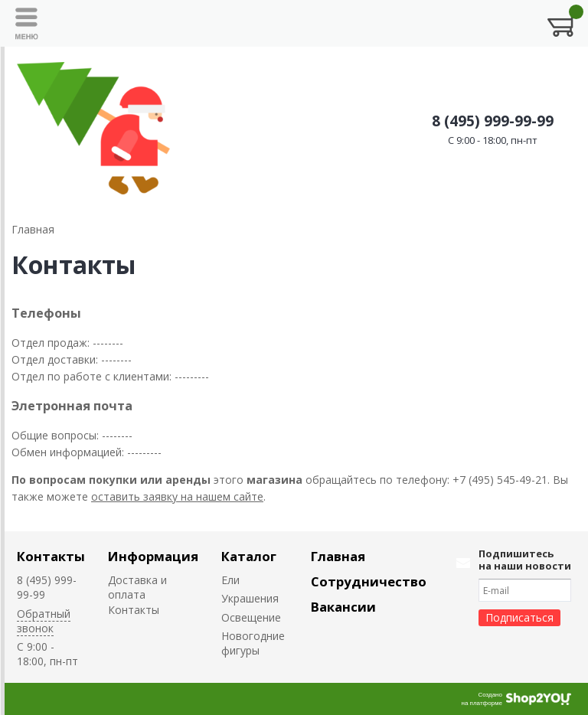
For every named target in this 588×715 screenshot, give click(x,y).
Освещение (251, 617)
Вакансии (343, 607)
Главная (338, 556)
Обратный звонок (44, 621)
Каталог (249, 556)
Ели (230, 580)
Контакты (51, 556)
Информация (153, 556)
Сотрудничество (369, 581)
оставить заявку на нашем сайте (177, 496)
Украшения (250, 598)
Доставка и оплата (137, 587)
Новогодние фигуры (253, 643)
